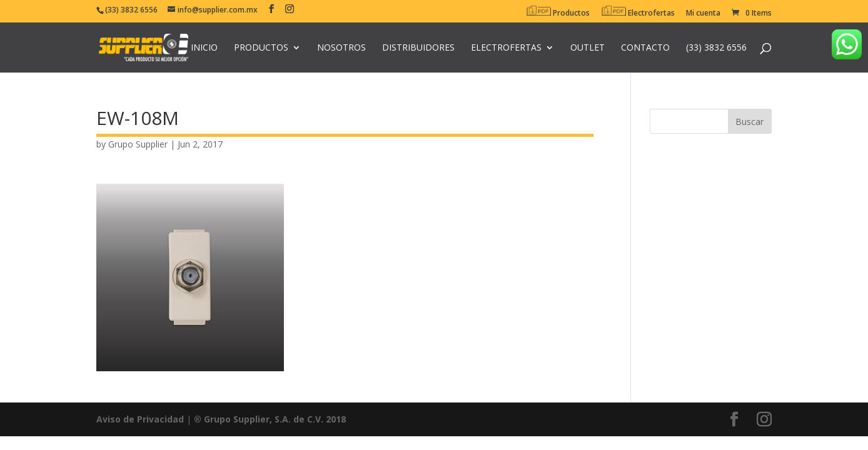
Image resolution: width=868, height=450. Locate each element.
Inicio (204, 48)
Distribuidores (418, 48)
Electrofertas (638, 12)
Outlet (588, 48)
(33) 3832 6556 (716, 48)
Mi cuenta (703, 14)
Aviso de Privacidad (140, 419)
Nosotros (341, 48)
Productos (558, 12)
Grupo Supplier (138, 144)
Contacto (645, 48)
